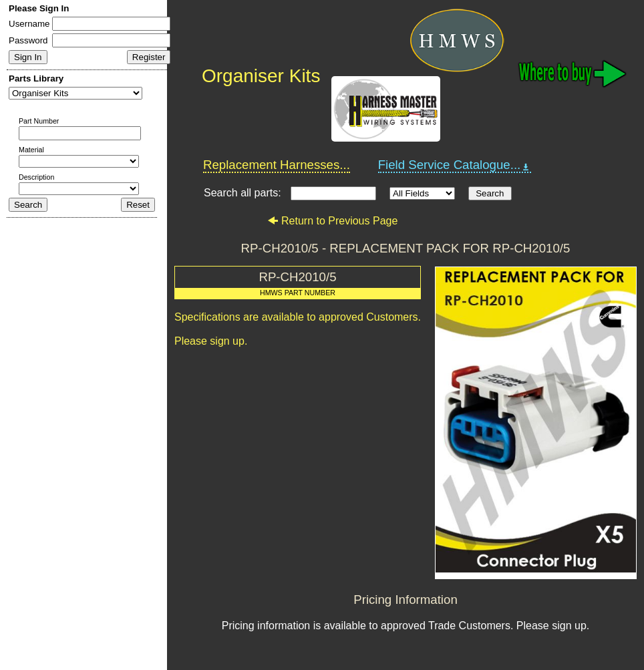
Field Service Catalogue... (455, 165)
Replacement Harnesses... (277, 165)
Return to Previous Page (332, 221)
